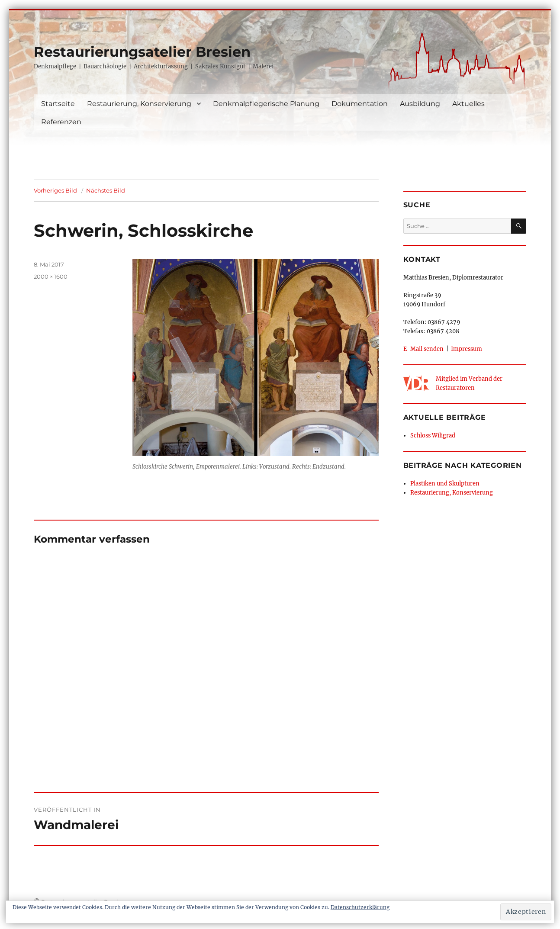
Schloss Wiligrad (433, 435)
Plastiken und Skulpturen (445, 483)
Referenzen (61, 122)
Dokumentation (360, 104)
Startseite (58, 104)
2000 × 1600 (51, 276)
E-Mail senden (423, 349)
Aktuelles (468, 104)
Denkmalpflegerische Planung (266, 104)
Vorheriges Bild (55, 190)
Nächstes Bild (106, 190)
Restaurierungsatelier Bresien (142, 52)
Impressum (467, 349)
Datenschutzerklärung (360, 907)
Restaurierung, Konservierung (139, 104)
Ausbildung (420, 104)
